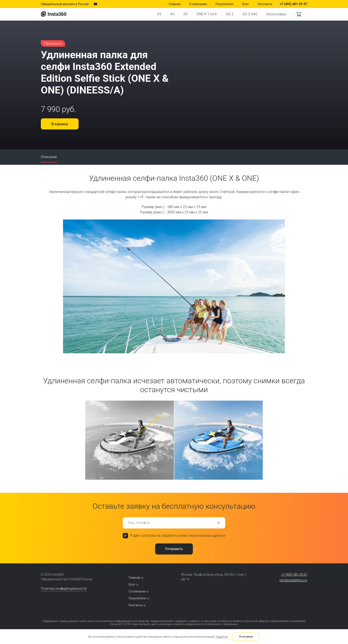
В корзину (60, 124)
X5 (159, 14)
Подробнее (222, 637)
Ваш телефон (139, 523)
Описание (49, 157)
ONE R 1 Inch (207, 14)
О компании (198, 4)
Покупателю (224, 4)
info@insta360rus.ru (293, 580)
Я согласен (246, 637)
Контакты (265, 4)
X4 (172, 14)
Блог (246, 4)
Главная (175, 4)
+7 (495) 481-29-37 (293, 4)
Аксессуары (276, 14)
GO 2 (230, 14)
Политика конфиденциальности (64, 588)
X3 (185, 14)
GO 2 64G (250, 14)
